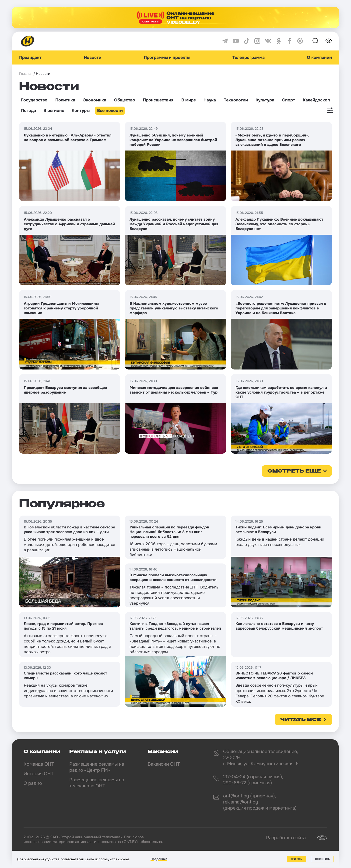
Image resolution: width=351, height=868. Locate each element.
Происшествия (158, 100)
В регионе (54, 111)
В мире (189, 100)
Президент (30, 57)
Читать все (301, 720)
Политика (65, 100)
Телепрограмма (249, 57)
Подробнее (159, 859)
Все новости (110, 111)
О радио (33, 783)
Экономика (95, 100)
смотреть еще (294, 471)
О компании (319, 57)
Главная (26, 74)
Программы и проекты (167, 57)
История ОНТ (39, 774)
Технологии (236, 100)
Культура (265, 100)
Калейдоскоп (316, 100)
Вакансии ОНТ (164, 764)
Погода (28, 111)
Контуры (81, 111)
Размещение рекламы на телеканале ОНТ (97, 783)
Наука (210, 100)
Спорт (289, 100)
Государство (34, 100)
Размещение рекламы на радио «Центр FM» (97, 767)
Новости (93, 57)
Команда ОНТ (39, 764)
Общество (125, 100)
